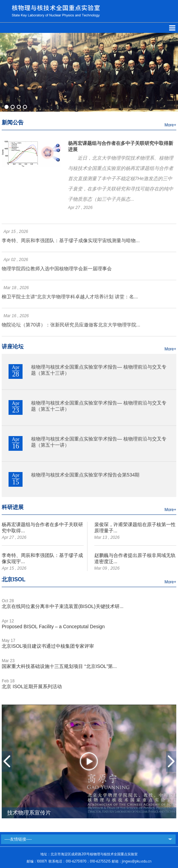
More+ (170, 125)
